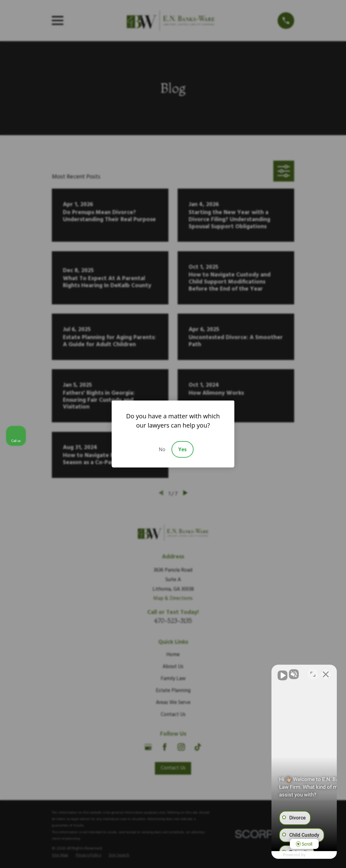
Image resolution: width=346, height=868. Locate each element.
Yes (182, 449)
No (162, 449)
